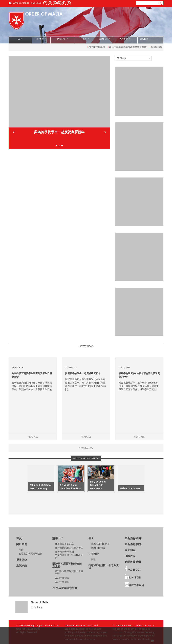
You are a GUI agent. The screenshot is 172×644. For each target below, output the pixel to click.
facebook (133, 569)
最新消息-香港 (133, 538)
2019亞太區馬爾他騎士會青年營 (69, 572)
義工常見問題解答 (100, 544)
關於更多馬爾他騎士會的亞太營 (67, 565)
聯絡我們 (144, 39)
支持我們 (94, 554)
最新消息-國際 (133, 544)
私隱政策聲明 (133, 562)
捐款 (93, 559)
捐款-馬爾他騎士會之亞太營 (104, 567)
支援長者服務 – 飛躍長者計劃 (69, 556)
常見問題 (130, 550)
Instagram (134, 585)
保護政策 (130, 556)
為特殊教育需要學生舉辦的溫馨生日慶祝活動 (59, 132)
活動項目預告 (98, 548)
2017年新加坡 (62, 582)
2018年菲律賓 (62, 578)
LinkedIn (133, 577)
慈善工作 (63, 39)
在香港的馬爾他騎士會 (31, 554)
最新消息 (105, 39)
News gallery (86, 448)
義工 (86, 39)
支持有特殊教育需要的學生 (69, 548)
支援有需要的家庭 (64, 544)
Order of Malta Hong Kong (25, 3)
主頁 (20, 39)
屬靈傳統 (22, 560)
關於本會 (41, 39)
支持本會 (125, 39)
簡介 (21, 550)
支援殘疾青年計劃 (64, 552)
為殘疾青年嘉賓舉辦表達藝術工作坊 (132, 47)
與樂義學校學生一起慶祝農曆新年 (83, 373)
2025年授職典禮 (101, 47)
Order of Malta (40, 22)
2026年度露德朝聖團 (65, 588)
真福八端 (22, 566)
